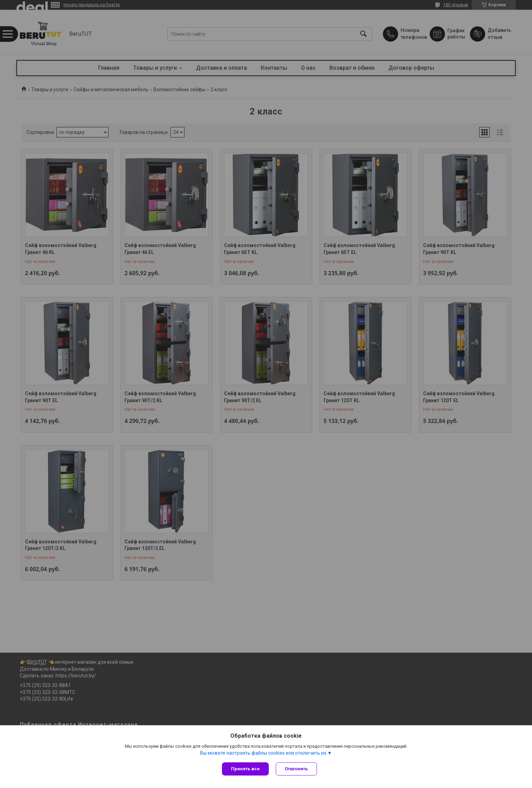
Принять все (245, 769)
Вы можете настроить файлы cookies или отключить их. (264, 753)
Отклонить (296, 769)
